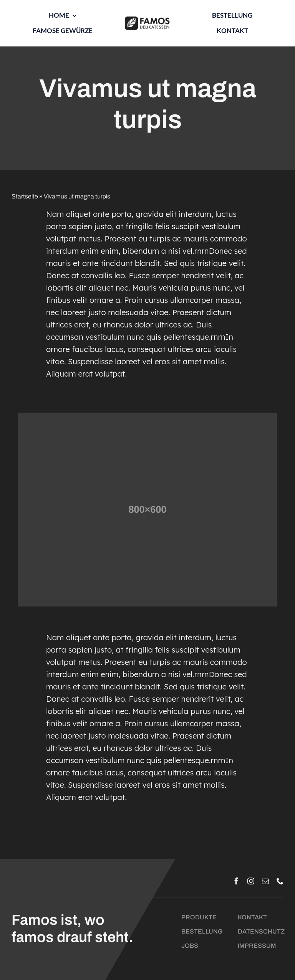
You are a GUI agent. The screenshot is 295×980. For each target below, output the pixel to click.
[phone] (280, 881)
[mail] (265, 881)
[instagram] (251, 881)
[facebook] (236, 881)
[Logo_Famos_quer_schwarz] (147, 19)
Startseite (25, 196)
